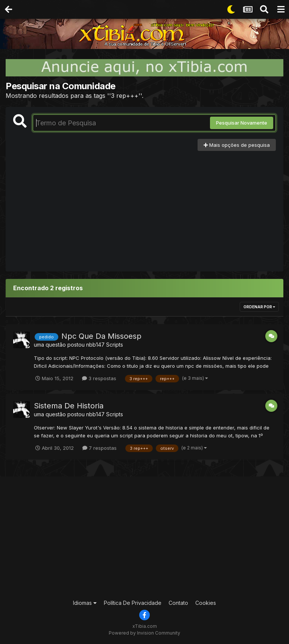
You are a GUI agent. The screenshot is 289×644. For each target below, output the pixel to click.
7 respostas (100, 448)
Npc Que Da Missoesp (101, 336)
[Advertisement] (144, 207)
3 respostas (99, 378)
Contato (178, 603)
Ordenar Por (259, 307)
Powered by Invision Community (144, 633)
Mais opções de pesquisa (237, 145)
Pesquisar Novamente (242, 123)
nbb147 (95, 345)
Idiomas (85, 603)
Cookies (206, 603)
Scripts (115, 345)
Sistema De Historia (69, 406)
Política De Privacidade (133, 603)
